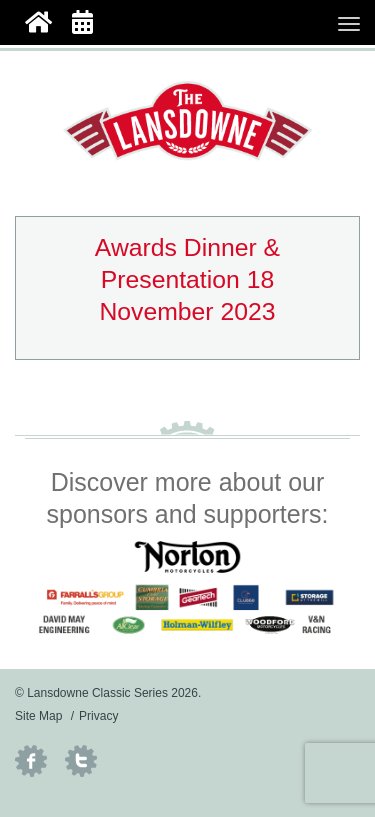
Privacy (98, 716)
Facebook (31, 761)
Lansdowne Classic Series (188, 121)
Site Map (38, 716)
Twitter (81, 761)
